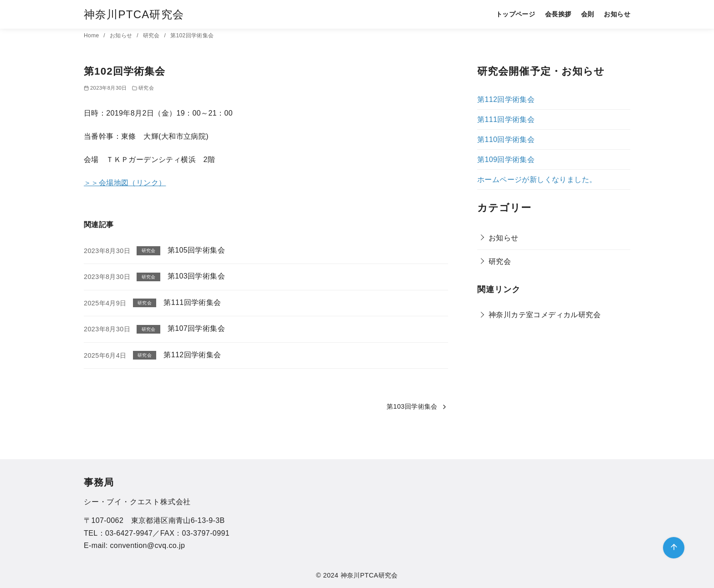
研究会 (152, 35)
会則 (588, 14)
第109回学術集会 (506, 160)
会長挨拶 (558, 14)
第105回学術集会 (196, 250)
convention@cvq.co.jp (147, 545)
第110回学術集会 (506, 139)
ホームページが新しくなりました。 (537, 180)
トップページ (515, 14)
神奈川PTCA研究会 (134, 14)
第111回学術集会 (192, 302)
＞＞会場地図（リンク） (125, 183)
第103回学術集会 (196, 276)
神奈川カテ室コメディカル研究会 (545, 315)
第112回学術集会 (192, 355)
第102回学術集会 (192, 35)
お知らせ (617, 14)
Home (92, 35)
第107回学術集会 (196, 328)
